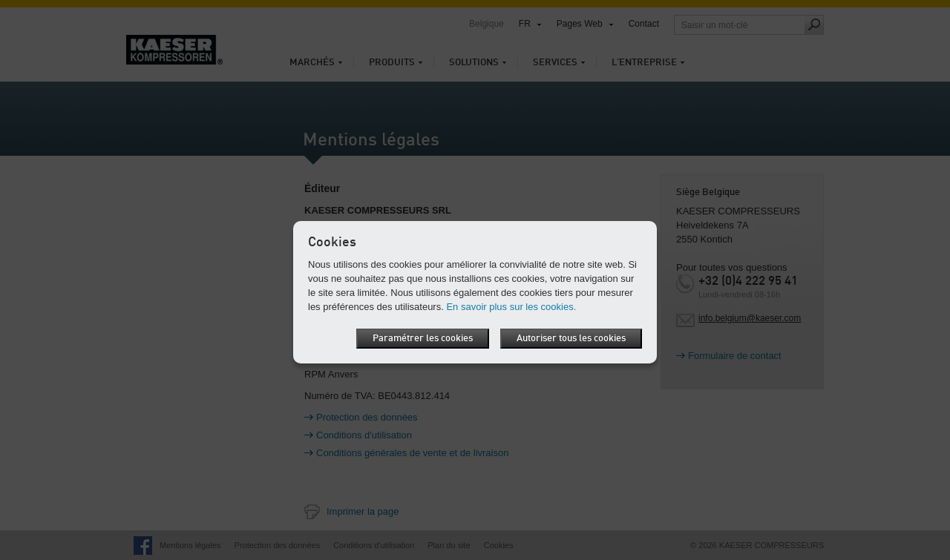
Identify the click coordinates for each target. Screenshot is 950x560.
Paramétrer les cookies (423, 339)
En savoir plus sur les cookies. (511, 307)
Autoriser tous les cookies (571, 339)
